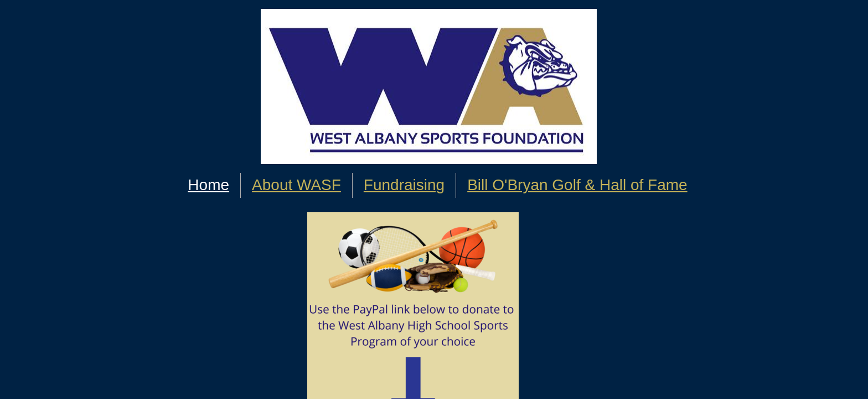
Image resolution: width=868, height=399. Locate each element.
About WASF (296, 185)
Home (208, 185)
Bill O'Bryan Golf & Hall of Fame (577, 185)
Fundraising (404, 185)
